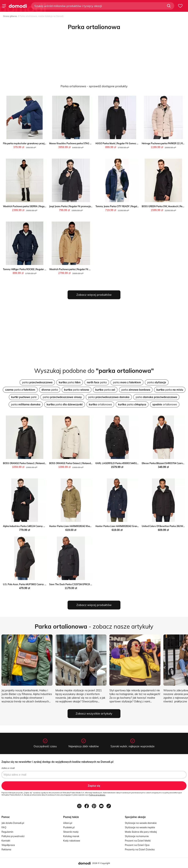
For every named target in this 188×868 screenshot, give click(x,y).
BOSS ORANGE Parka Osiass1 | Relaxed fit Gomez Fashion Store (37, 463)
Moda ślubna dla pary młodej (141, 832)
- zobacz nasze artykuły (94, 626)
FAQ (4, 827)
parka (37, 382)
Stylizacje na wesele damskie (141, 823)
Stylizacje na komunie (137, 836)
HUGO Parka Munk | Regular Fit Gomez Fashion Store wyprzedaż (129, 143)
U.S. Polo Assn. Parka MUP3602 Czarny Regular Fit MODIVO (34, 584)
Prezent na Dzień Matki (138, 841)
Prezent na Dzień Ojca (137, 845)
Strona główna (10, 16)
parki (24, 397)
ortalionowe (165, 404)
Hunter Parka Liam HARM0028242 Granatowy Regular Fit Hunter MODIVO (134, 526)
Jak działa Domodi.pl (13, 823)
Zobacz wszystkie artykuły (94, 713)
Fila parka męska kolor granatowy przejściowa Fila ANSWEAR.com (38, 143)
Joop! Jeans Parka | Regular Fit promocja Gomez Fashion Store (81, 206)
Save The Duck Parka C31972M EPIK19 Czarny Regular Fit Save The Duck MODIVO (92, 584)
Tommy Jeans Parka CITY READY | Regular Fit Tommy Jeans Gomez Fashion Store (138, 206)
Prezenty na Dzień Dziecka (140, 849)
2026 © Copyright (101, 863)
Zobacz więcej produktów (94, 295)
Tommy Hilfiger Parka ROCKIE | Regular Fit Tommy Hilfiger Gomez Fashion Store (45, 269)
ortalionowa (100, 404)
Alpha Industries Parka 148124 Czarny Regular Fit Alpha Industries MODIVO (42, 526)
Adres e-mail (8, 768)
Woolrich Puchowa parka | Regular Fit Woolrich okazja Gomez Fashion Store (89, 269)
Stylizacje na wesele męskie (140, 827)
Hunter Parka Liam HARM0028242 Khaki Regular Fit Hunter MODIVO (85, 526)
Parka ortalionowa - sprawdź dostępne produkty (94, 86)
